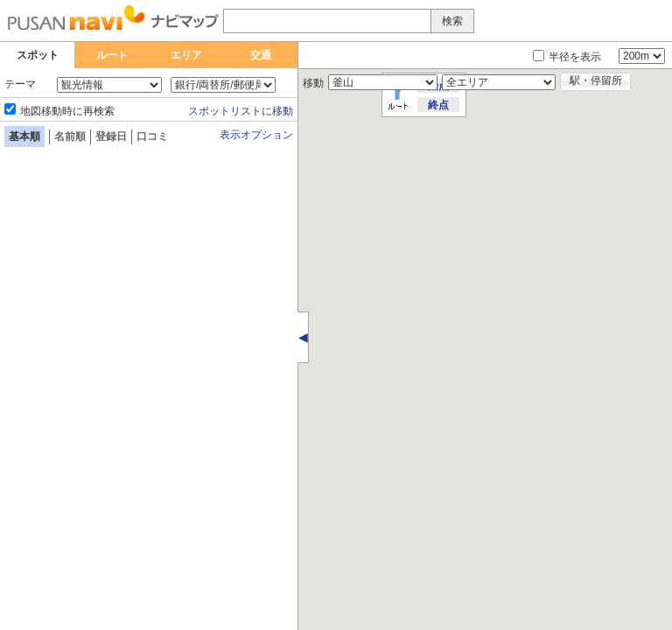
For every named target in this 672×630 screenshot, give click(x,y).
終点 (438, 105)
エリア (186, 55)
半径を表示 (575, 57)
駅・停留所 (596, 80)
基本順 (24, 136)
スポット (38, 55)
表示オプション (256, 135)
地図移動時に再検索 (67, 111)
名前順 (70, 136)
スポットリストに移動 (241, 111)
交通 (261, 55)
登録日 (111, 136)
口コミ (152, 136)
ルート (112, 55)
